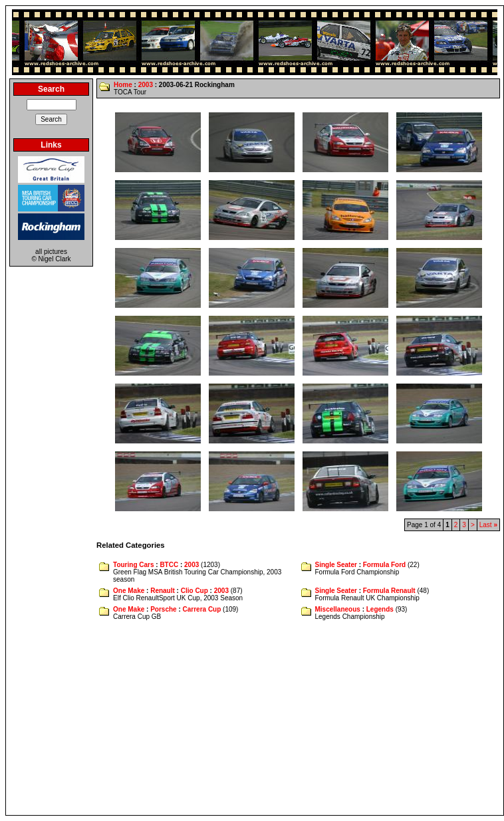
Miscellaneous (338, 609)
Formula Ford (384, 565)
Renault (163, 591)
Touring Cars (133, 565)
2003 (146, 85)
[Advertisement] (255, 719)
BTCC (169, 565)
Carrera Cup (202, 609)
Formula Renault (389, 591)
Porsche (163, 609)
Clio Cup (194, 591)
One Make (129, 591)
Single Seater (336, 565)
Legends (380, 609)
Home (123, 85)
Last (488, 525)
